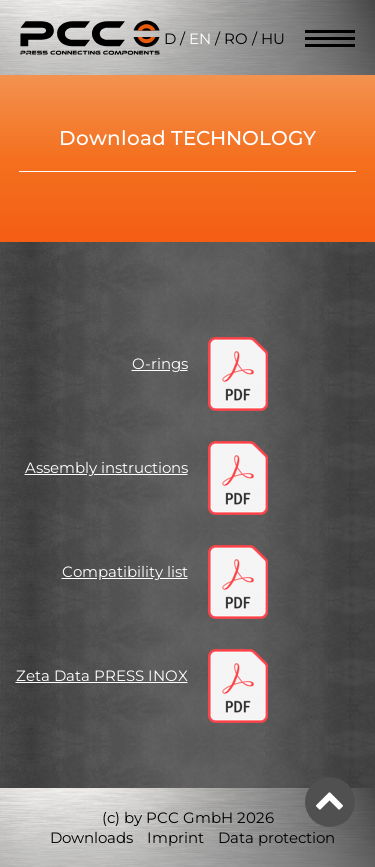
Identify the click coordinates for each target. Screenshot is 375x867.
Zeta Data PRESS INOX (102, 675)
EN (200, 38)
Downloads (91, 837)
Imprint (175, 837)
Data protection (276, 837)
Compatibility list (125, 571)
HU (273, 38)
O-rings (160, 363)
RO (236, 38)
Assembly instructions (106, 467)
